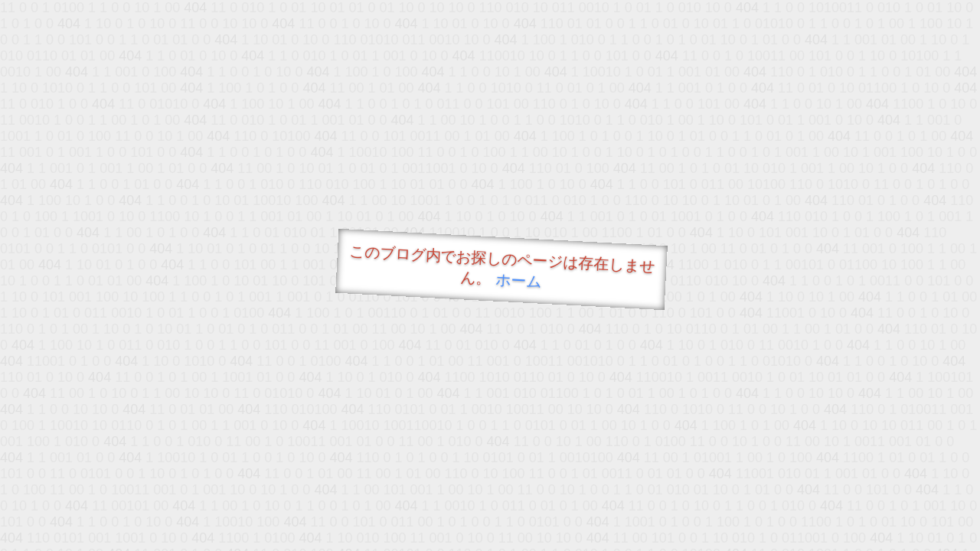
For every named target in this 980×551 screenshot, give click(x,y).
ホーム (519, 280)
